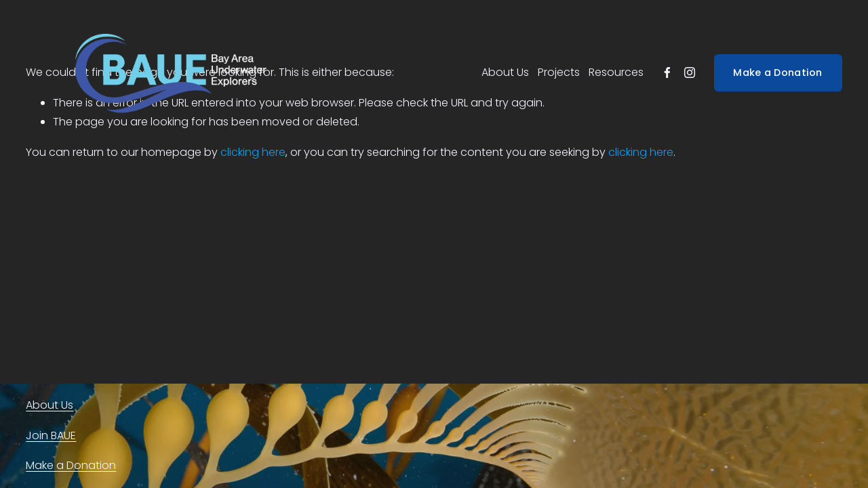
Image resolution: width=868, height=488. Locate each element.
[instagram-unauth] (690, 73)
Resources (616, 72)
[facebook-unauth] (667, 73)
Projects (559, 72)
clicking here (253, 152)
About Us (505, 72)
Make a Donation (777, 73)
